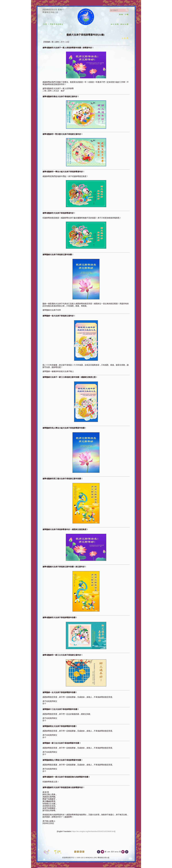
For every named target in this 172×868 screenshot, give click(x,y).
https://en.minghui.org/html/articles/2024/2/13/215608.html (93, 831)
